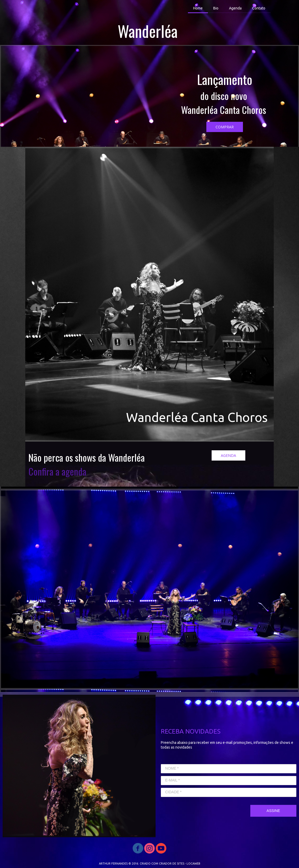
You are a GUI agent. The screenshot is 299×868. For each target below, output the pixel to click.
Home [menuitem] (198, 8)
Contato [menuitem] (259, 8)
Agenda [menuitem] (235, 8)
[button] (225, 127)
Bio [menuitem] (216, 8)
